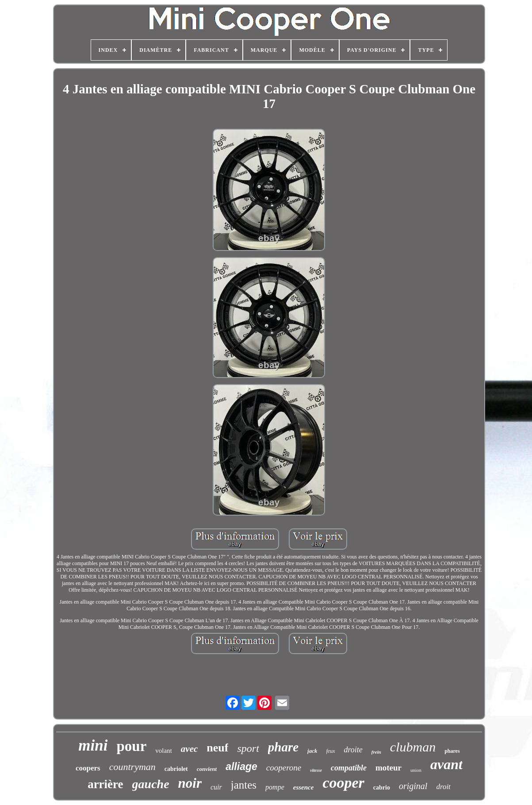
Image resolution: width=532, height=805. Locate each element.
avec (189, 749)
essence (304, 787)
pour (132, 746)
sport (248, 748)
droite (353, 750)
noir (190, 783)
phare (283, 747)
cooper (343, 783)
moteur (388, 768)
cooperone (284, 768)
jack (312, 751)
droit (443, 787)
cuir (216, 787)
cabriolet (176, 769)
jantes (244, 785)
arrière (105, 784)
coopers (88, 768)
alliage (241, 766)
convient (207, 769)
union (416, 770)
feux (331, 751)
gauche (151, 784)
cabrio (382, 788)
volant (164, 751)
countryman (132, 767)
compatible (349, 768)
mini (93, 745)
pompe (275, 787)
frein (376, 752)
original (413, 786)
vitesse (316, 770)
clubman (413, 747)
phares (452, 751)
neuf (217, 748)
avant (446, 764)
